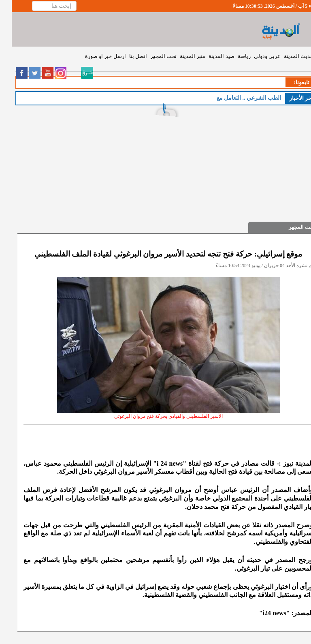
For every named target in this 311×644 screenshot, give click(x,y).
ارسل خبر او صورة (94, 56)
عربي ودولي (256, 56)
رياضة (232, 56)
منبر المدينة (181, 56)
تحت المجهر (152, 56)
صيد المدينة (210, 56)
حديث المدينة (287, 56)
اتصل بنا (126, 56)
